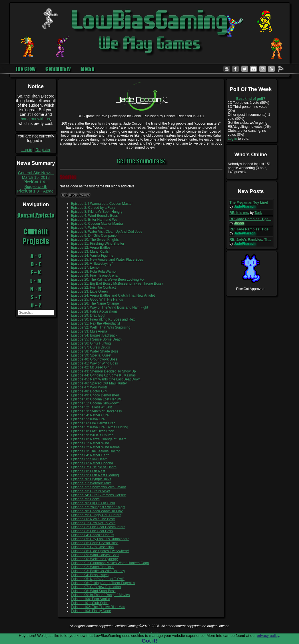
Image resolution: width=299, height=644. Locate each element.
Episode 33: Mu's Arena (89, 331)
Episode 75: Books (85, 499)
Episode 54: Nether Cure (90, 415)
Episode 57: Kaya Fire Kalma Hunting (100, 427)
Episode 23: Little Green (90, 291)
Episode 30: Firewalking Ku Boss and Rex (103, 319)
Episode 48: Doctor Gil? (89, 391)
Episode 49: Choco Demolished (95, 395)
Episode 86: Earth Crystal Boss (95, 543)
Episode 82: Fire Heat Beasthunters (98, 527)
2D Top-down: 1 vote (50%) (249, 103)
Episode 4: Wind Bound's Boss (95, 216)
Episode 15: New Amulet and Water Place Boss (107, 260)
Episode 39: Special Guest (91, 355)
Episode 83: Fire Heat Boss (92, 531)
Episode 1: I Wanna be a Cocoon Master (102, 204)
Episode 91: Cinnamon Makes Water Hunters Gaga (110, 563)
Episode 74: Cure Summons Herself (98, 495)
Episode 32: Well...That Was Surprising (101, 327)
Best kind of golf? (251, 99)
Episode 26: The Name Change (95, 303)
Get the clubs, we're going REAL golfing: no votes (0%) (249, 125)
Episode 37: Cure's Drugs (91, 347)
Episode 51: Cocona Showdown (95, 403)
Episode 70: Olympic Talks (91, 479)
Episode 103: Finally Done (91, 611)
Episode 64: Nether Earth (90, 455)
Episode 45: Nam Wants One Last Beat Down (106, 379)
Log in (27, 150)
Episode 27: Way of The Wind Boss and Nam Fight (110, 307)
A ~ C (36, 256)
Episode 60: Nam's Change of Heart (99, 439)
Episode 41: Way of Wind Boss (95, 363)
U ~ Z (36, 305)
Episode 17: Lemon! (86, 268)
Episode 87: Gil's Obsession (93, 547)
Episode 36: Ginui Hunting (91, 343)
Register (43, 150)
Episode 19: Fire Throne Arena (94, 276)
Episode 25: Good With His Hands (97, 299)
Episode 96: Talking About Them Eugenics (103, 583)
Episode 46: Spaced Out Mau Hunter (99, 383)
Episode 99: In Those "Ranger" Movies (101, 595)
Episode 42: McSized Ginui (92, 367)
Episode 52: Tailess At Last (92, 407)
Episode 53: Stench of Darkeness (97, 411)
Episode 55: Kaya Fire (88, 419)
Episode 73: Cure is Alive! (91, 491)
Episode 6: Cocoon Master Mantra (97, 224)
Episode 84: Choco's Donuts (93, 535)
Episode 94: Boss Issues (90, 575)
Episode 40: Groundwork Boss (94, 359)
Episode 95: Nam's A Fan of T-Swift (98, 579)
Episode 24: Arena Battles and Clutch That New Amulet (113, 295)
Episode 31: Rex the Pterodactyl (96, 323)
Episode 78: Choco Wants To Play (97, 511)
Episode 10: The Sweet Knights (95, 240)
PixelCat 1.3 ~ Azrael (36, 191)
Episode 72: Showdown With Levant (99, 487)
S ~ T (36, 297)
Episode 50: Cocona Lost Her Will (97, 399)
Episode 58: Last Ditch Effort (93, 431)
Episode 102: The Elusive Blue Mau (98, 607)
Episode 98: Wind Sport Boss (93, 591)
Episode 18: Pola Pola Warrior (94, 272)
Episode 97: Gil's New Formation (96, 587)
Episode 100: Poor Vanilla (91, 599)
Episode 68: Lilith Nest (88, 471)
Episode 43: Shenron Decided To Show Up (104, 371)
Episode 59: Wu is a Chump (92, 435)
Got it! (149, 641)
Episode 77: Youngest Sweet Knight (98, 507)
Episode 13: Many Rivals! (90, 252)
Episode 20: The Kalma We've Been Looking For (108, 280)
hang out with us (35, 119)
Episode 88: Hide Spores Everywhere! (100, 551)
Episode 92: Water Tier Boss (93, 567)
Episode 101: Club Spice (90, 603)
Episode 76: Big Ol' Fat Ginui (93, 503)
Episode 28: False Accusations (94, 311)
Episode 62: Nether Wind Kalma (96, 447)
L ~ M (36, 281)
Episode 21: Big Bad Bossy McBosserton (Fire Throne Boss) (117, 283)
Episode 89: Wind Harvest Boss (95, 555)
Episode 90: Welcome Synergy (95, 559)
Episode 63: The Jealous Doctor (96, 451)
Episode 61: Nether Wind (90, 443)
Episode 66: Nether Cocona (92, 463)
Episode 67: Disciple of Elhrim (94, 467)
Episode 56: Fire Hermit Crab (93, 423)
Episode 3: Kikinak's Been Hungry (97, 212)
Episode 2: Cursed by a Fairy (93, 208)
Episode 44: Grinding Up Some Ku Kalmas (104, 375)
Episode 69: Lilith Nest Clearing (95, 475)
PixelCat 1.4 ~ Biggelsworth (36, 184)
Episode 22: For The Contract (94, 287)
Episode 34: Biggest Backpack (94, 335)
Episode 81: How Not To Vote (93, 523)
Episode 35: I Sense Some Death (96, 339)
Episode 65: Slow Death (89, 459)
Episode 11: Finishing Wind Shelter (98, 244)
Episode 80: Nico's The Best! (93, 519)
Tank (258, 213)
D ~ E (36, 264)
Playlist (76, 195)
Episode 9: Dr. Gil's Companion (95, 236)
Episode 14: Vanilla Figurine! (93, 256)
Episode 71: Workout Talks (91, 483)
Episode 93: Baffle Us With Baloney (98, 571)
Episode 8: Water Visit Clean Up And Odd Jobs (107, 232)
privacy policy (268, 636)
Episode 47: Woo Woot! (89, 387)
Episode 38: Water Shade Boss (95, 351)
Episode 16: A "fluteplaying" (92, 264)
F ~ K (36, 272)
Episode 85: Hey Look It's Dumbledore (100, 539)
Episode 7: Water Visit (88, 228)
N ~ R (36, 289)
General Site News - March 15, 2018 (36, 175)
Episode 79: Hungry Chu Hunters (96, 515)
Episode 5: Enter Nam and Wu (94, 220)
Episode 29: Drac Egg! (88, 315)
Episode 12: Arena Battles (91, 248)
